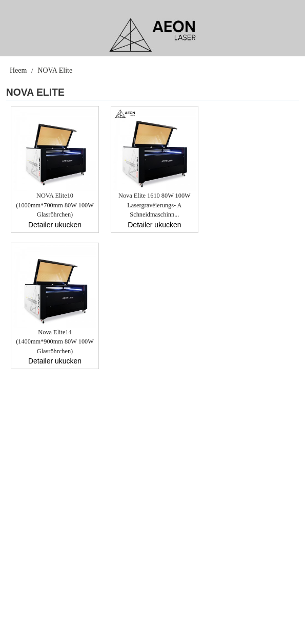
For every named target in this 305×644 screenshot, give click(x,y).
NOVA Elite (55, 70)
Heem (18, 70)
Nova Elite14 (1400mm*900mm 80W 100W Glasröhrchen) (55, 342)
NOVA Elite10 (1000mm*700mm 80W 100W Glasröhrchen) (55, 205)
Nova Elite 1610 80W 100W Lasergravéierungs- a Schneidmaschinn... (155, 205)
